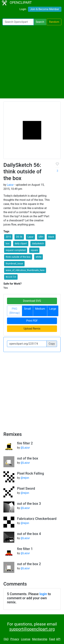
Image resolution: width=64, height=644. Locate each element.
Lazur (10, 185)
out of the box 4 (29, 534)
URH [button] (41, 237)
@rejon (25, 478)
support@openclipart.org (32, 629)
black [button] (51, 237)
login (43, 594)
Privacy (15, 639)
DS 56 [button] (19, 237)
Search (40, 22)
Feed (52, 639)
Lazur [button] (30, 237)
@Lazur (25, 448)
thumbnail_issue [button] (14, 264)
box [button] (8, 243)
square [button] (34, 250)
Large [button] (53, 309)
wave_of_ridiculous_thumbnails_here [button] (25, 270)
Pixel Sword (26, 488)
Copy (52, 344)
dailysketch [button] (38, 243)
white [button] (39, 257)
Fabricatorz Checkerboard (37, 519)
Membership (40, 639)
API (58, 639)
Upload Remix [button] (32, 329)
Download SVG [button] (32, 301)
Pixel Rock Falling (31, 473)
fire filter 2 (25, 443)
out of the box (28, 458)
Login (23, 9)
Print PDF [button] (32, 321)
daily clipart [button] (21, 243)
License (26, 639)
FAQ (6, 639)
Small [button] (27, 309)
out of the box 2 (29, 564)
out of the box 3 (29, 504)
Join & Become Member (45, 9)
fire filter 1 (25, 549)
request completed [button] (16, 250)
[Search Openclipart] (18, 22)
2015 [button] (8, 237)
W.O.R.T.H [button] (11, 277)
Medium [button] (40, 309)
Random (54, 22)
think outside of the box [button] (18, 257)
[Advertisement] (32, 62)
